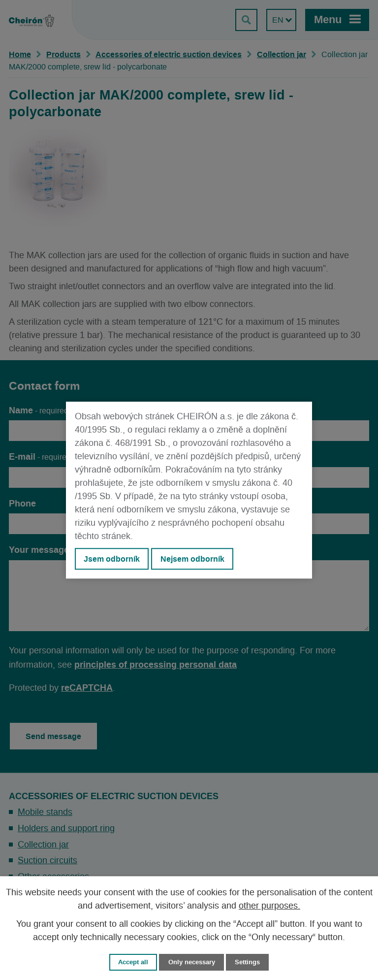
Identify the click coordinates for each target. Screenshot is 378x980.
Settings (247, 962)
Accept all (133, 962)
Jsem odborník (112, 559)
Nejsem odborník (192, 559)
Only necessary (192, 962)
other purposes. (269, 906)
